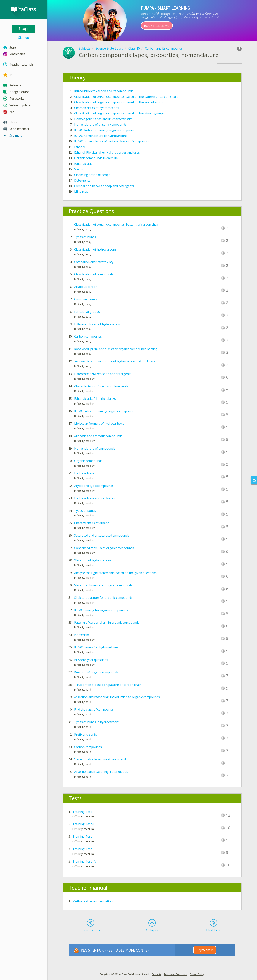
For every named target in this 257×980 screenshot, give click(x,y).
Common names (86, 299)
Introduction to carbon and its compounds (104, 91)
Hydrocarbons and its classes (94, 498)
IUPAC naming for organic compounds (101, 610)
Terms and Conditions (176, 974)
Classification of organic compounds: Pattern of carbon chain (117, 225)
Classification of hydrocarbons (95, 249)
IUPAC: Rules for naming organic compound (105, 130)
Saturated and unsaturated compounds (102, 535)
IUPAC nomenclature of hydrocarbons (101, 136)
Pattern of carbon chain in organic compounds (107, 623)
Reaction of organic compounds (96, 672)
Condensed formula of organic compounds (104, 548)
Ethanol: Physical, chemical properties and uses (107, 152)
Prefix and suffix (85, 734)
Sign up (24, 38)
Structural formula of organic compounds (103, 585)
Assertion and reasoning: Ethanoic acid (101, 772)
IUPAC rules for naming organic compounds (105, 411)
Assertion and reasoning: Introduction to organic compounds (117, 697)
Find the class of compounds (94, 709)
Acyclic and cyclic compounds (94, 486)
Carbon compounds (88, 336)
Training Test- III (84, 849)
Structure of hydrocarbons (93, 560)
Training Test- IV (84, 861)
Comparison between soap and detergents (104, 186)
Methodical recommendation (93, 901)
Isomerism (82, 635)
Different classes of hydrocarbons (98, 324)
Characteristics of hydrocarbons (97, 108)
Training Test (82, 812)
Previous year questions (91, 660)
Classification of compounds (94, 274)
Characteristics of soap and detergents (101, 386)
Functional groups (87, 312)
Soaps (78, 169)
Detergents (82, 180)
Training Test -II (84, 836)
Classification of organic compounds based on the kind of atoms (119, 102)
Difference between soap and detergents (103, 374)
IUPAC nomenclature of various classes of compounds (112, 141)
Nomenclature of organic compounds (100, 125)
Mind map (81, 192)
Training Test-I (83, 824)
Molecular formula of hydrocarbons (99, 424)
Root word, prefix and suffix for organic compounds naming (116, 349)
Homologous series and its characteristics (103, 119)
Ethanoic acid (83, 164)
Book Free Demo (157, 26)
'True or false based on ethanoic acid (100, 759)
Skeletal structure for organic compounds (103, 598)
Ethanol (80, 147)
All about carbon (86, 287)
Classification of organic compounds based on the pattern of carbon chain (126, 97)
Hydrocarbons (84, 473)
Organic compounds (88, 461)
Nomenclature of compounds (95, 448)
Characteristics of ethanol (92, 523)
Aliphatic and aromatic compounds (98, 436)
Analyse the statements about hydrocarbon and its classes (115, 361)
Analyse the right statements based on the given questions (115, 573)
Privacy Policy (197, 974)
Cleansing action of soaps (92, 175)
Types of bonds (85, 237)
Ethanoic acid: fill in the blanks (95, 399)
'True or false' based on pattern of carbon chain (108, 685)
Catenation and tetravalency (94, 262)
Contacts (156, 974)
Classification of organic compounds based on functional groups (119, 113)
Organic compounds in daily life (96, 158)
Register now (205, 950)
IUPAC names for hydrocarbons (96, 647)
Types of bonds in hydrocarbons (97, 722)
